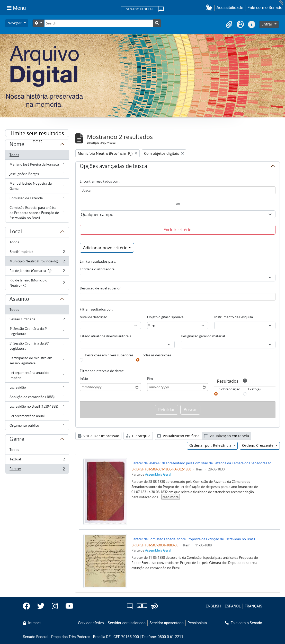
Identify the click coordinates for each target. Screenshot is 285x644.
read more (171, 497)
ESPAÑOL (233, 606)
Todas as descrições (156, 355)
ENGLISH (213, 606)
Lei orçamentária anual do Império (37, 375)
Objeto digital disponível (166, 317)
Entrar (268, 24)
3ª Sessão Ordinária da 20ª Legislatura (37, 346)
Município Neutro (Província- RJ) (37, 262)
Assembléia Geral (158, 474)
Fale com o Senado (265, 8)
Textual (37, 460)
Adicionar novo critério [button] (105, 248)
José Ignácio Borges (37, 175)
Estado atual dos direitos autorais (105, 336)
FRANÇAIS (253, 606)
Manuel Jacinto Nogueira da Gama (37, 186)
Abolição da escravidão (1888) (37, 398)
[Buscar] (178, 190)
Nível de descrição (93, 317)
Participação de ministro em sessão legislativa (37, 360)
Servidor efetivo (91, 623)
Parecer (37, 470)
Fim (150, 379)
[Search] (99, 23)
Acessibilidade (230, 8)
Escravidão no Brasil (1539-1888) (37, 407)
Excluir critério (178, 230)
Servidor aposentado (166, 623)
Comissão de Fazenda (37, 199)
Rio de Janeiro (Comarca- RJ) (37, 272)
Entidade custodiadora (97, 269)
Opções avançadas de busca (113, 167)
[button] (210, 8)
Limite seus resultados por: (37, 133)
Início (84, 379)
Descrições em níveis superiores (109, 355)
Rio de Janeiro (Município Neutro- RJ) (37, 283)
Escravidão (37, 388)
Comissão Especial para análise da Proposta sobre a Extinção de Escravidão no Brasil (37, 213)
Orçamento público (37, 426)
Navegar (15, 23)
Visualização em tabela (226, 436)
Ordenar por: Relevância (211, 445)
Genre (17, 440)
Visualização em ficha (178, 436)
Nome (17, 145)
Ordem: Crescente (258, 445)
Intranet (32, 623)
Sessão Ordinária (37, 320)
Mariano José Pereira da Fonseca (37, 165)
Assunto (19, 300)
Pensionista (197, 623)
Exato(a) (254, 389)
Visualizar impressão (98, 436)
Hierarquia (138, 436)
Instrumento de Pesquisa (234, 317)
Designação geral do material (203, 336)
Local (16, 232)
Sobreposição (230, 389)
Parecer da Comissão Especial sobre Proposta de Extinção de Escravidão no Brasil (193, 539)
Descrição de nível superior (100, 288)
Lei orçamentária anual (37, 417)
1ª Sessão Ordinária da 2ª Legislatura (37, 331)
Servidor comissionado (127, 623)
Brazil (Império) (37, 253)
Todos (14, 155)
